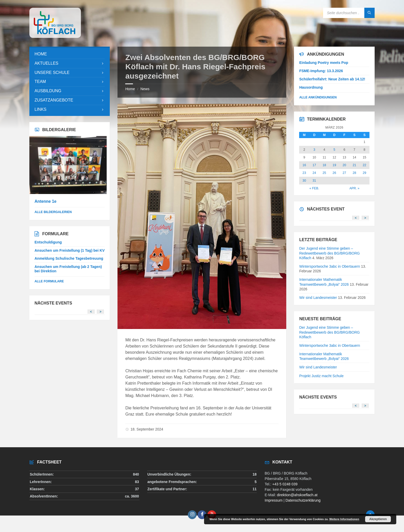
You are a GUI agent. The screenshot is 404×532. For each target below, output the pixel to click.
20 (344, 165)
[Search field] (349, 13)
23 (304, 173)
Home (130, 89)
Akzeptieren (378, 519)
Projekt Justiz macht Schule (321, 376)
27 (344, 173)
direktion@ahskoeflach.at (297, 495)
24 (314, 173)
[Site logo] (55, 36)
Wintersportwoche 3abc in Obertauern (330, 266)
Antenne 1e (45, 201)
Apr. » (354, 188)
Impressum (273, 500)
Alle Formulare (49, 281)
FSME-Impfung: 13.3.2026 (321, 71)
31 (314, 181)
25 (324, 173)
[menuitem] (70, 54)
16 (304, 165)
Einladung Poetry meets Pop (324, 63)
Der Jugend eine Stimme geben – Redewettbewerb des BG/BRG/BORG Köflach (329, 253)
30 (304, 181)
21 (355, 165)
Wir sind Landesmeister (318, 298)
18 (324, 165)
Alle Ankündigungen (318, 97)
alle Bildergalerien (53, 212)
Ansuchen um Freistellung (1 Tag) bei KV (70, 250)
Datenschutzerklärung (303, 500)
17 (314, 165)
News (145, 89)
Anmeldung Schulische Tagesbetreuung (69, 258)
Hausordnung (311, 87)
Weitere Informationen (344, 519)
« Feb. (314, 188)
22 (365, 165)
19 (334, 165)
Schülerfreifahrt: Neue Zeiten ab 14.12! (332, 79)
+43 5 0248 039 (285, 484)
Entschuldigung (48, 242)
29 (365, 173)
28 (355, 173)
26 (334, 173)
